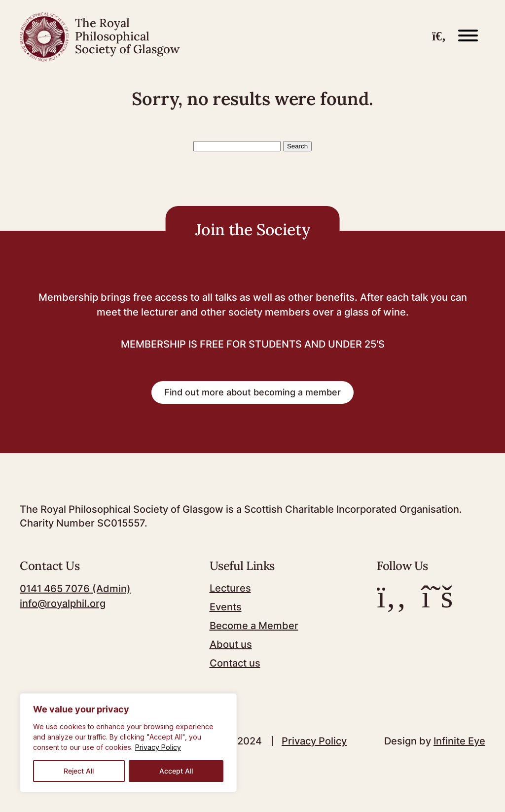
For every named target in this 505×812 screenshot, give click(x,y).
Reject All (79, 771)
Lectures (230, 588)
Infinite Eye (459, 741)
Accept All (176, 771)
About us (231, 644)
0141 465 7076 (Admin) (75, 589)
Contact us (235, 663)
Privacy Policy (158, 747)
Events (226, 607)
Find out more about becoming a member (252, 392)
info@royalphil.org (63, 603)
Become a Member (254, 626)
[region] (128, 743)
